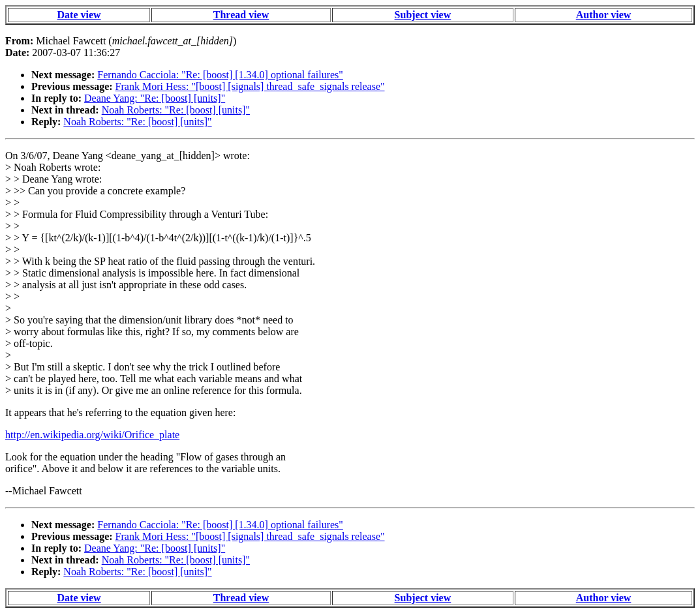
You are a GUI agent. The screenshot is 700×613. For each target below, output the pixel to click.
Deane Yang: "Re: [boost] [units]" (155, 98)
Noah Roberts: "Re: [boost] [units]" (176, 110)
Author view (604, 15)
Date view (79, 15)
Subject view (423, 15)
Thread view (241, 15)
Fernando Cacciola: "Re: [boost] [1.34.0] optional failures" (220, 75)
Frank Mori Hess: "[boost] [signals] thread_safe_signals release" (250, 86)
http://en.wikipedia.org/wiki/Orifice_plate (92, 435)
